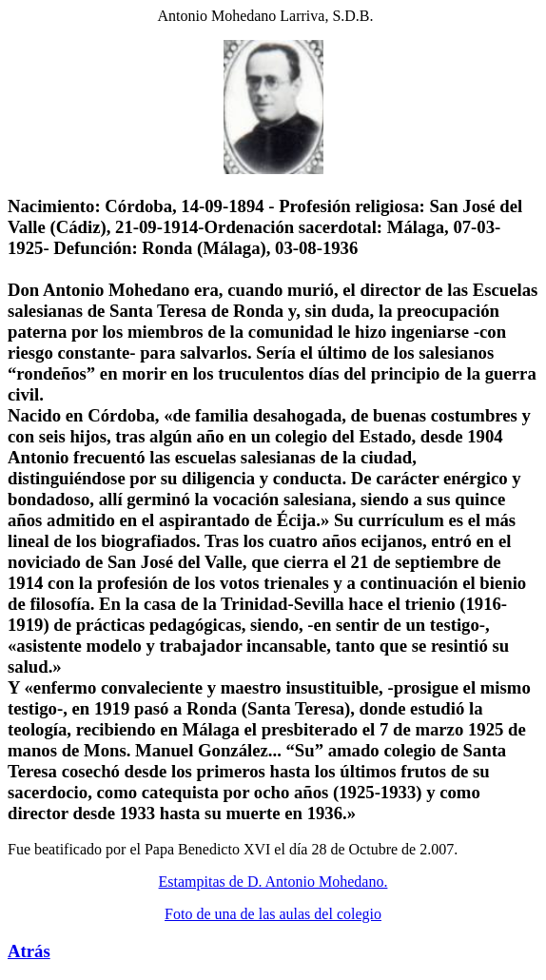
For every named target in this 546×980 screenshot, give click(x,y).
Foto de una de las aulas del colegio (273, 914)
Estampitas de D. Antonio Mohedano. (273, 882)
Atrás (29, 951)
